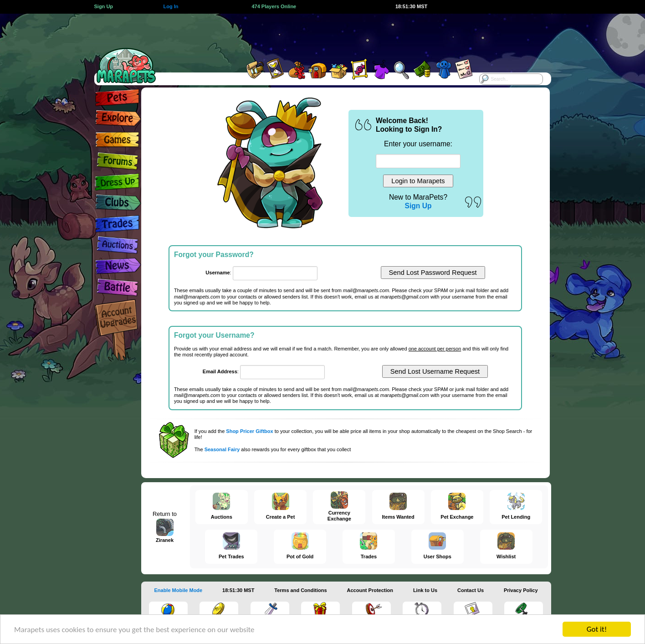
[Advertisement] (314, 34)
